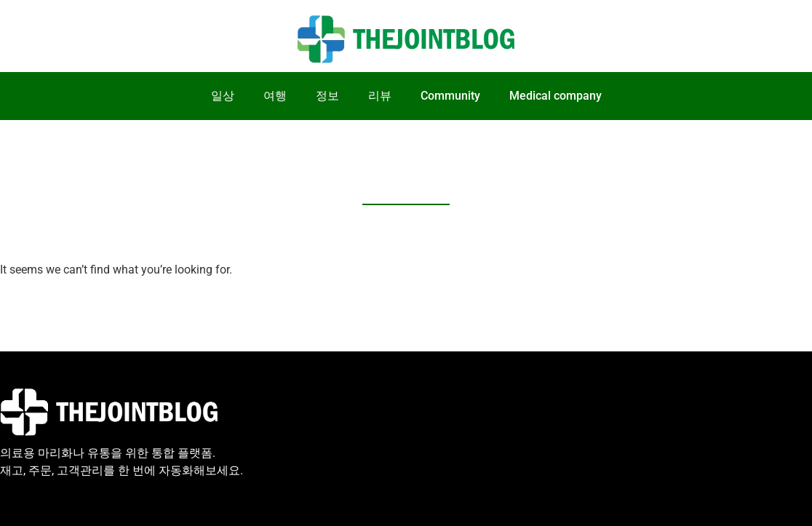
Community (450, 96)
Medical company (556, 96)
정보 (327, 96)
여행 (275, 96)
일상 (223, 96)
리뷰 (380, 96)
